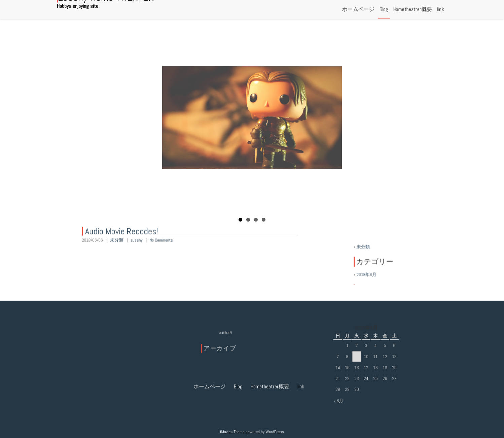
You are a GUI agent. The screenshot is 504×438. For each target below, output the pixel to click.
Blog (238, 343)
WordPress (274, 432)
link (301, 343)
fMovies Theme (233, 432)
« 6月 (341, 398)
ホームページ (210, 343)
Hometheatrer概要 (270, 343)
